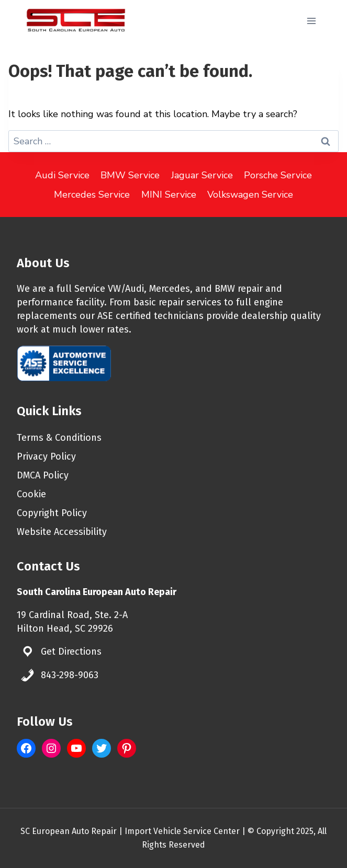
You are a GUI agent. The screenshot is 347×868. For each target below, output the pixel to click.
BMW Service (130, 175)
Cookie (31, 494)
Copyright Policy (52, 513)
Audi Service (62, 175)
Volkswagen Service (250, 195)
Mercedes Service (92, 195)
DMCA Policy (43, 475)
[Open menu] (311, 21)
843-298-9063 (70, 675)
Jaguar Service (202, 175)
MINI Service (169, 195)
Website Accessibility (62, 532)
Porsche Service (278, 175)
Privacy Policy (46, 456)
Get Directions (71, 652)
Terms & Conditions (59, 438)
